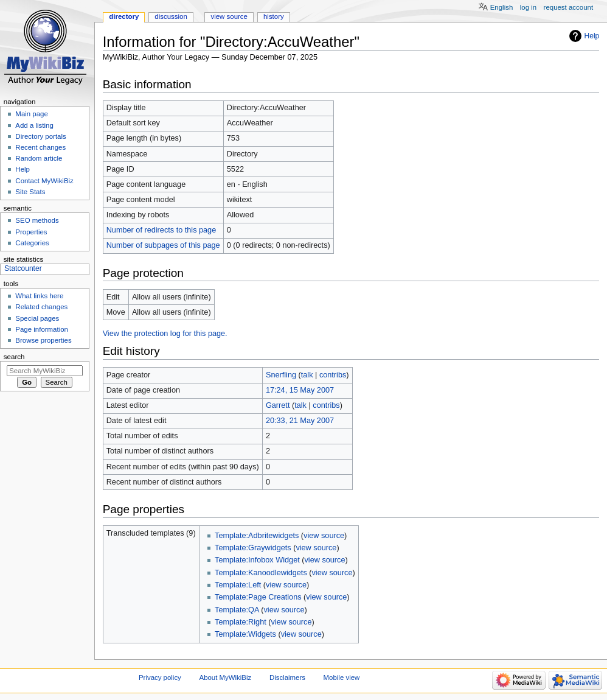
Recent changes (40, 147)
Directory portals (40, 136)
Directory (124, 16)
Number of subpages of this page (163, 245)
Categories (32, 243)
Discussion (171, 16)
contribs (333, 375)
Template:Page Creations (258, 597)
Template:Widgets (245, 634)
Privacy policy (160, 677)
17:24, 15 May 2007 (300, 390)
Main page (32, 114)
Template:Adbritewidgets (257, 536)
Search (14, 357)
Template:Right (241, 622)
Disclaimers (287, 677)
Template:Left (238, 585)
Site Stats (30, 192)
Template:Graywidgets (253, 548)
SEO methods (37, 220)
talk (307, 375)
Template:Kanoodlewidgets (261, 573)
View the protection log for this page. (165, 334)
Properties (31, 232)
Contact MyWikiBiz (44, 181)
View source (229, 16)
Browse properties (43, 340)
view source (324, 536)
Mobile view (342, 677)
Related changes (41, 307)
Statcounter (23, 268)
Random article (39, 158)
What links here (39, 296)
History (274, 16)
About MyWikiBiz (226, 677)
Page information (42, 329)
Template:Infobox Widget (257, 560)
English (502, 7)
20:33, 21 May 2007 (300, 421)
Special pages (37, 318)
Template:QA (237, 610)
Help (592, 36)
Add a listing (34, 125)
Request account (569, 7)
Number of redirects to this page (161, 230)
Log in (528, 7)
